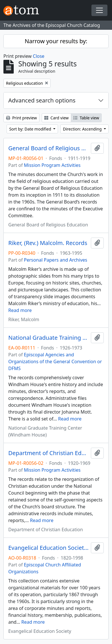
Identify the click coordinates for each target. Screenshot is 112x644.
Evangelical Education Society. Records (48, 548)
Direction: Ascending (83, 129)
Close (39, 56)
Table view (86, 118)
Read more (20, 310)
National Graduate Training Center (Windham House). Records (48, 338)
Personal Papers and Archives (56, 260)
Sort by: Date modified (31, 129)
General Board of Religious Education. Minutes (48, 148)
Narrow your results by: (56, 41)
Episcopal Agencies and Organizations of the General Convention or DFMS (55, 361)
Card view (56, 118)
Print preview (21, 118)
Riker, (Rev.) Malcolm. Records (48, 243)
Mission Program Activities (52, 165)
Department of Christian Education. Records (48, 453)
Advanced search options (42, 100)
